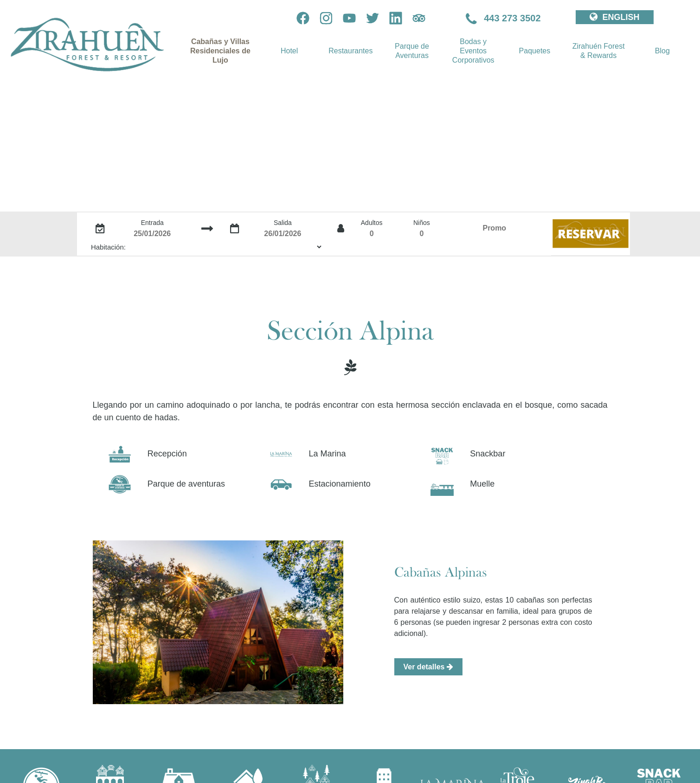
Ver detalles (428, 667)
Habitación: (108, 247)
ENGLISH (614, 17)
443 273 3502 (503, 18)
